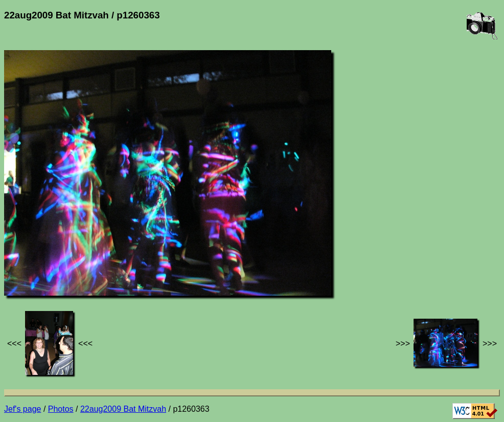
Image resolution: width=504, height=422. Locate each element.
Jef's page (22, 409)
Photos (61, 409)
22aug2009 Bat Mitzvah (123, 409)
